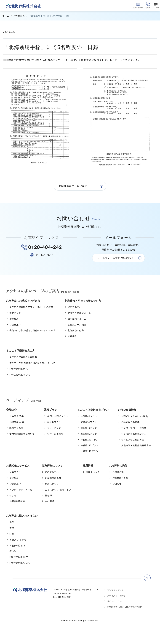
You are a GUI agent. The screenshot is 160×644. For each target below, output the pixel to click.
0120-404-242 (64, 593)
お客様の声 (19, 16)
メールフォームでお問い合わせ (115, 258)
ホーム (6, 16)
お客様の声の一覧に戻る (73, 186)
